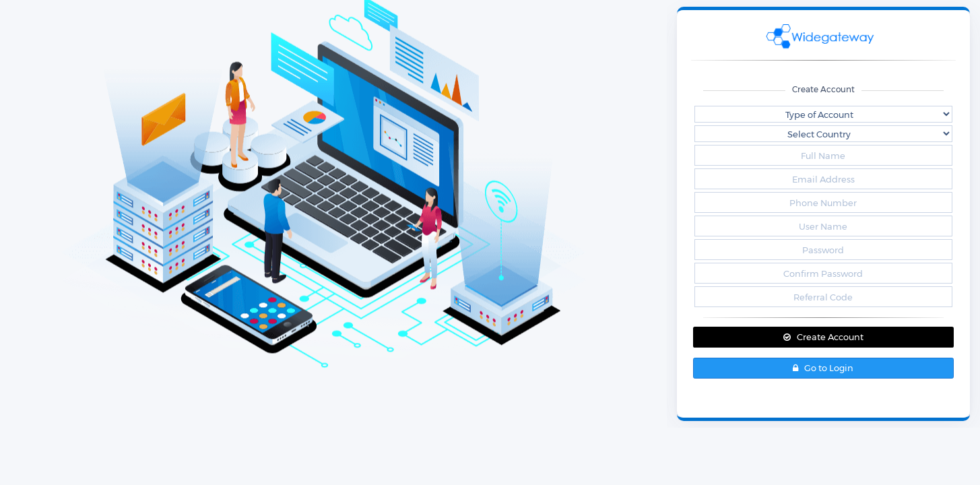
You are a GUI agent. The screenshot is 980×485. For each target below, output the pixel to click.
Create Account (823, 337)
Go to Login (823, 368)
